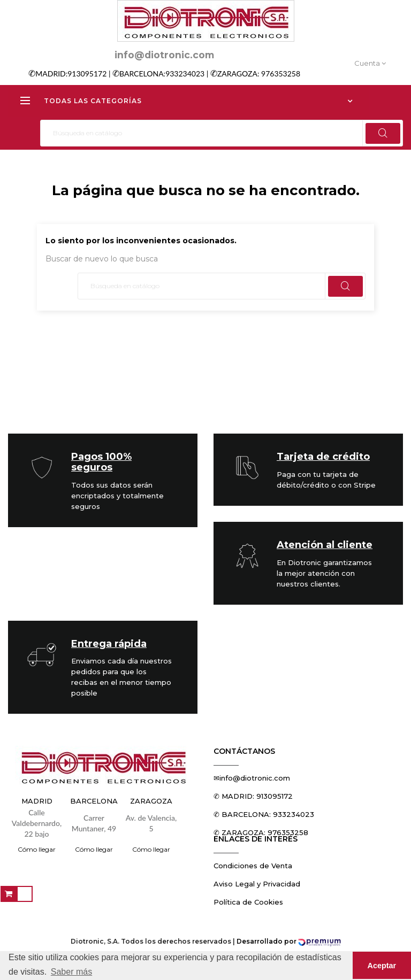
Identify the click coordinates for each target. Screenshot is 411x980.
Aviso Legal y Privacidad (257, 884)
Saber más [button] (71, 972)
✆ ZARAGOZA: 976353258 (261, 832)
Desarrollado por (289, 941)
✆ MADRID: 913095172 (253, 796)
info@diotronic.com (164, 55)
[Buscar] (222, 133)
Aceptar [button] (382, 966)
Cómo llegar (37, 849)
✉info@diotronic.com (252, 778)
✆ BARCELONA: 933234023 (264, 814)
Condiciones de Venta (253, 866)
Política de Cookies (248, 902)
